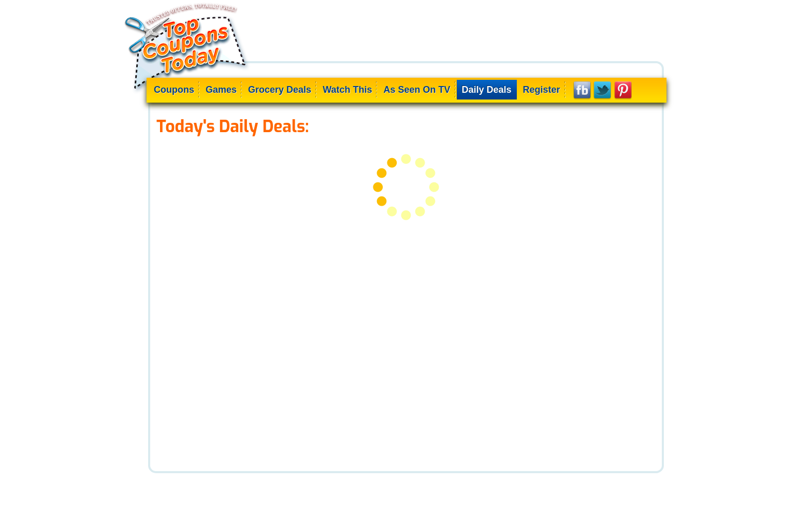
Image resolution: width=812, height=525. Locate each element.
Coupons (174, 90)
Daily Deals (487, 90)
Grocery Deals (280, 90)
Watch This (347, 90)
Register (542, 90)
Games (221, 90)
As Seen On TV (417, 90)
